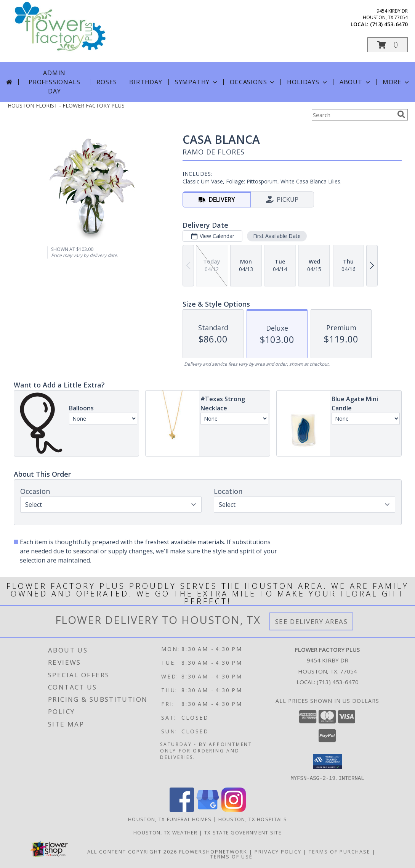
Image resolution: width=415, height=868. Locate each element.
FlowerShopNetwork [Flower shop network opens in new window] (213, 851)
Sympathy (197, 82)
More (397, 82)
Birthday (146, 82)
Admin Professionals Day (54, 82)
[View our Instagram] (234, 809)
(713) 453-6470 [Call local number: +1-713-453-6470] (389, 24)
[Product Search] (353, 115)
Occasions (253, 82)
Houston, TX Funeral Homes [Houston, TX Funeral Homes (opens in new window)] (170, 819)
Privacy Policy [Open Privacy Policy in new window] (278, 851)
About (356, 82)
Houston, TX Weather (166, 832)
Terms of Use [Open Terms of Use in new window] (232, 856)
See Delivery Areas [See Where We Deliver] (312, 621)
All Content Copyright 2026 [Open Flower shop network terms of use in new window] (132, 851)
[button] (388, 45)
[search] (401, 114)
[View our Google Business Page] (208, 809)
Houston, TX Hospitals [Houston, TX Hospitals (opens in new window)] (253, 819)
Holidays (308, 82)
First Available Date (276, 236)
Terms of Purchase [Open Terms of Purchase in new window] (340, 851)
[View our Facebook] (182, 809)
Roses (107, 82)
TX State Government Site (243, 832)
